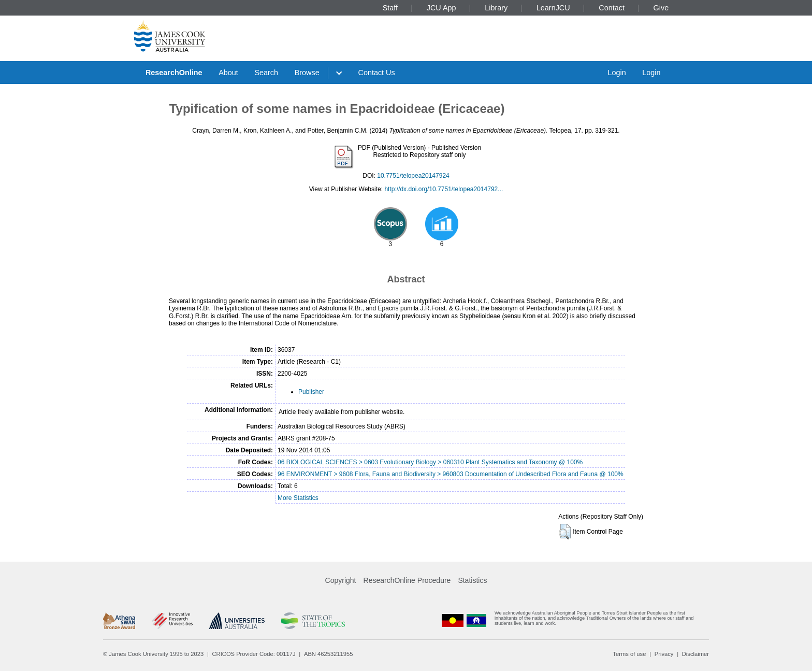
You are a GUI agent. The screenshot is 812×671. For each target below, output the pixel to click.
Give (661, 8)
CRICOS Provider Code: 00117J (254, 654)
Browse (307, 73)
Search (266, 73)
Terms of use (629, 654)
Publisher (311, 392)
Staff (390, 8)
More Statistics (298, 498)
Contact (612, 8)
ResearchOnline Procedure (407, 580)
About (228, 73)
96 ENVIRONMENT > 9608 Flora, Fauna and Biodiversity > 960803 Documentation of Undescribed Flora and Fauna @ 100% (451, 474)
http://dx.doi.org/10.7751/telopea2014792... (444, 189)
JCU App (441, 8)
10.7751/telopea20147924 (413, 176)
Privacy (664, 654)
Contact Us (377, 73)
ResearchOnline (174, 73)
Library (496, 8)
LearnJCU (553, 8)
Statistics (472, 580)
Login (617, 73)
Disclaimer (695, 654)
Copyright (341, 580)
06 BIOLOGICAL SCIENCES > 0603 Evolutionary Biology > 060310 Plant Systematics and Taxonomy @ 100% (430, 462)
